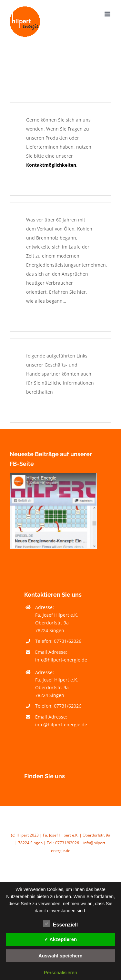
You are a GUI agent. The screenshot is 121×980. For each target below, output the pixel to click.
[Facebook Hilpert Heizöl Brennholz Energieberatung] (53, 475)
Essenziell (60, 924)
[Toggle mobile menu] (108, 14)
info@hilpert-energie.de (61, 660)
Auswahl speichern (60, 956)
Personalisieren (60, 972)
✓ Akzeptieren (61, 939)
